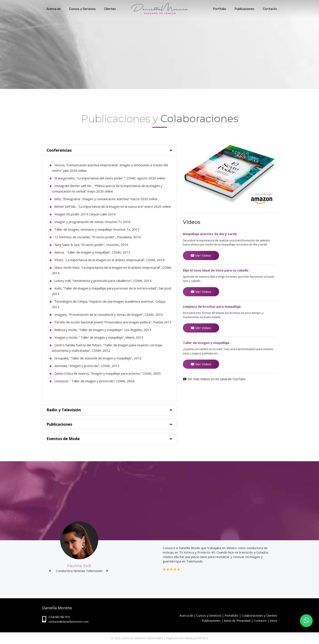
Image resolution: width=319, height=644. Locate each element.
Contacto (270, 9)
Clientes (110, 9)
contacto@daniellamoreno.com (68, 622)
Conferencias (59, 150)
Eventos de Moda (63, 439)
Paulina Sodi (79, 566)
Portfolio (220, 9)
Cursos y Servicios (82, 9)
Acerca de (54, 9)
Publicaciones (244, 9)
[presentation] (50, 571)
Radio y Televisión (64, 410)
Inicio (273, 621)
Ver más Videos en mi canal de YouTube (214, 379)
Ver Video (201, 256)
